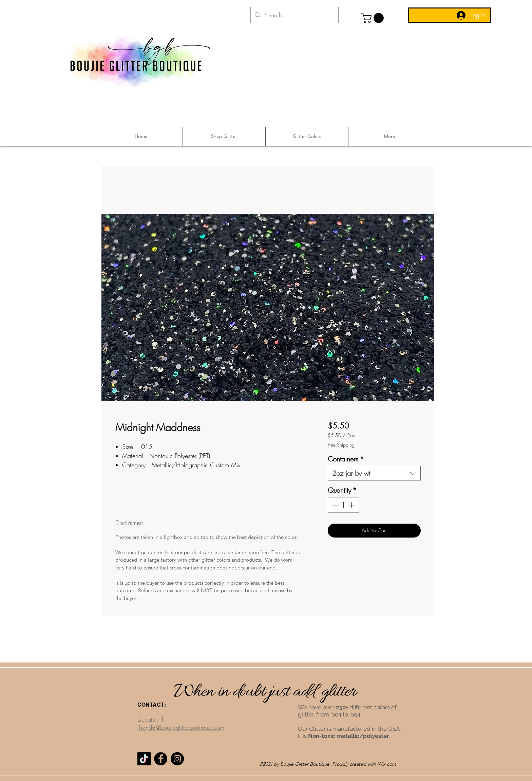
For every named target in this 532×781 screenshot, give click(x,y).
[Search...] (294, 15)
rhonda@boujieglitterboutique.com (181, 727)
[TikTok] (144, 759)
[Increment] (352, 505)
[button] (374, 18)
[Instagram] (177, 759)
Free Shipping (341, 445)
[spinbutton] (343, 505)
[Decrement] (335, 505)
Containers (346, 459)
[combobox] (374, 473)
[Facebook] (161, 759)
